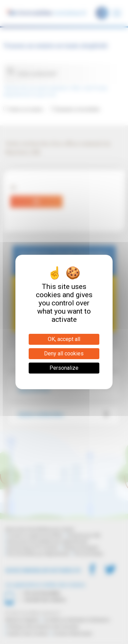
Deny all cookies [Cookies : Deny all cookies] (64, 353)
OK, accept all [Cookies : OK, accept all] (64, 339)
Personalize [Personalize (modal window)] (64, 368)
